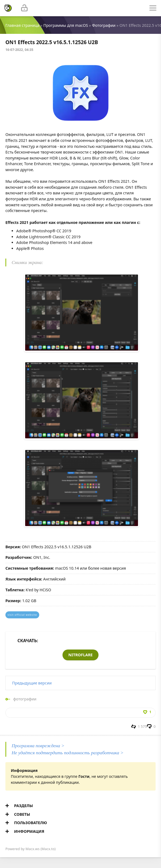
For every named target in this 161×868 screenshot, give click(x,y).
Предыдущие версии (32, 683)
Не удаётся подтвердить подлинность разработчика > (68, 753)
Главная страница (22, 25)
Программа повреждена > (38, 746)
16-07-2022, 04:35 (19, 50)
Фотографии (104, 25)
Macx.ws (32, 849)
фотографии (25, 699)
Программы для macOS (66, 25)
